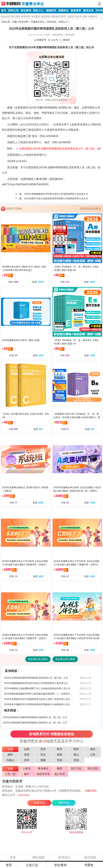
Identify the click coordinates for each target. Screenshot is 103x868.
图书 (63, 17)
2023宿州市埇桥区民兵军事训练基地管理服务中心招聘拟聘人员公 (37, 704)
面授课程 (46, 17)
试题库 (70, 17)
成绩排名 (63, 10)
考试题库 (36, 17)
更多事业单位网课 (65, 659)
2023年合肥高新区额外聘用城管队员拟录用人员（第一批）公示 (35, 723)
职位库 (78, 17)
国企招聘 (15, 17)
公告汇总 (32, 865)
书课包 (89, 865)
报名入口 (38, 10)
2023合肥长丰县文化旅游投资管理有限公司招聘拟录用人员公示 (56, 199)
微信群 (66, 40)
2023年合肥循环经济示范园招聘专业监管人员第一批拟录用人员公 (37, 699)
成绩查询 (51, 10)
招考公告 (13, 10)
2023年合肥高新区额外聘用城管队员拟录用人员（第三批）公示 (36, 678)
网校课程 (56, 17)
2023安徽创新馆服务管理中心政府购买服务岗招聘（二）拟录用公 (37, 694)
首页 (4, 10)
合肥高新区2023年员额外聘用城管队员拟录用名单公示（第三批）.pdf (60, 149)
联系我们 (64, 857)
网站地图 (39, 857)
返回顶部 (90, 857)
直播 (85, 17)
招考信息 (5, 17)
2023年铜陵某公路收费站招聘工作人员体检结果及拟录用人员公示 (37, 688)
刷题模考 (42, 40)
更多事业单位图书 (90, 209)
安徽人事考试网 (11, 4)
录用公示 (63, 22)
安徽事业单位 (33, 4)
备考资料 (26, 17)
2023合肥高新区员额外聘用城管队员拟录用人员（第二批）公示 (35, 717)
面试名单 (88, 10)
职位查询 (26, 10)
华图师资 (93, 17)
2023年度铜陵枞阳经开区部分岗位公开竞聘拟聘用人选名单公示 (56, 194)
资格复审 (76, 10)
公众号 (55, 40)
